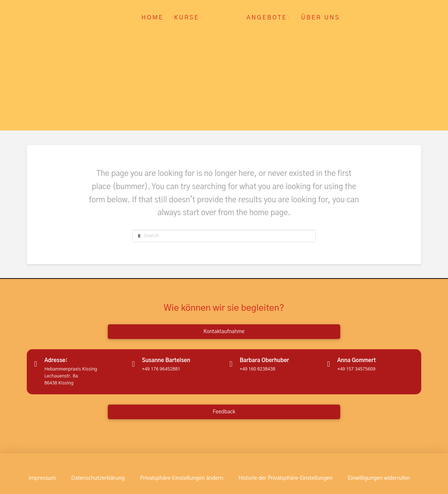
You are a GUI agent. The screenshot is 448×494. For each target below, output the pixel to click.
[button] (181, 478)
